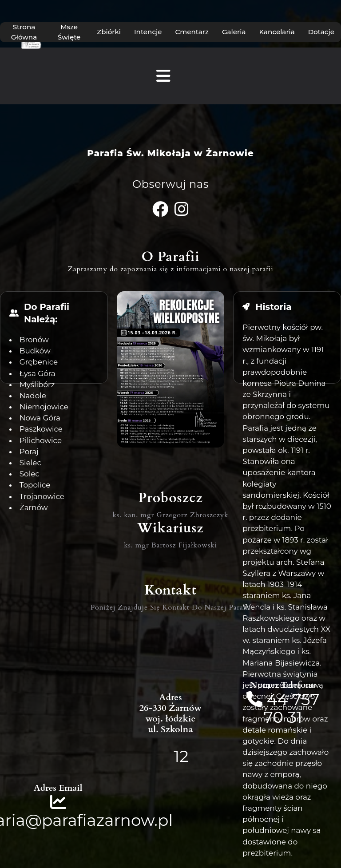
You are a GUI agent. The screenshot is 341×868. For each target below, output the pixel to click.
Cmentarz (192, 32)
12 (181, 756)
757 (306, 699)
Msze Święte (69, 32)
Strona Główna (24, 32)
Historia (273, 307)
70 (274, 717)
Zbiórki (109, 32)
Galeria (234, 32)
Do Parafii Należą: (47, 313)
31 (295, 717)
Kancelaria (277, 32)
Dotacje (321, 32)
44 (280, 699)
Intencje (148, 32)
